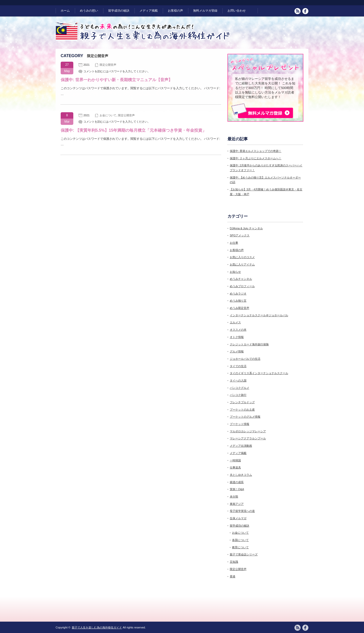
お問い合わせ (237, 11)
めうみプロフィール (242, 286)
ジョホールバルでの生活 (245, 359)
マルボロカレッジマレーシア (248, 431)
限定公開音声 (108, 65)
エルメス (235, 322)
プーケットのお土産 (242, 410)
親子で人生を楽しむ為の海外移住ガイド (97, 627)
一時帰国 (235, 460)
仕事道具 (235, 467)
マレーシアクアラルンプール (248, 438)
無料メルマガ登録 (205, 11)
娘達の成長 (237, 482)
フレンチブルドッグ (242, 402)
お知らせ (235, 272)
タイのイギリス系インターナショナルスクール (259, 373)
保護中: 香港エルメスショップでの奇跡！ (256, 151)
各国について (240, 540)
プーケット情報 (240, 424)
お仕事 (234, 243)
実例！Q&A (237, 489)
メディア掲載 (149, 11)
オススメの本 (238, 330)
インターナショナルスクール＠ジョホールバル (259, 315)
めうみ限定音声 (240, 308)
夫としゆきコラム (241, 475)
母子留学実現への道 (242, 511)
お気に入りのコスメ (242, 257)
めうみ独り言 (238, 301)
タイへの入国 (238, 380)
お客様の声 (175, 11)
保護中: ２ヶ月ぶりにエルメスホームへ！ (256, 158)
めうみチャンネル (241, 279)
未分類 (234, 496)
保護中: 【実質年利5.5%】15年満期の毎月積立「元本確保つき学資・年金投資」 (133, 130)
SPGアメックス (240, 235)
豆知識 (234, 562)
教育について (240, 547)
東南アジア (237, 504)
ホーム (65, 11)
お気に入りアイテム (242, 264)
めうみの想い (89, 11)
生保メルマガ (238, 518)
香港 (233, 576)
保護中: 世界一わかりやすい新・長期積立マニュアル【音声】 (117, 80)
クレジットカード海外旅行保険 (249, 344)
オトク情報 (237, 337)
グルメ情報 (237, 351)
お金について (108, 115)
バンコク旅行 (238, 395)
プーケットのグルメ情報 (245, 417)
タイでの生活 (238, 366)
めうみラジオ (238, 293)
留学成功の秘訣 (119, 11)
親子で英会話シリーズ (244, 554)
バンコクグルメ (240, 388)
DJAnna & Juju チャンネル (246, 228)
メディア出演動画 (241, 446)
